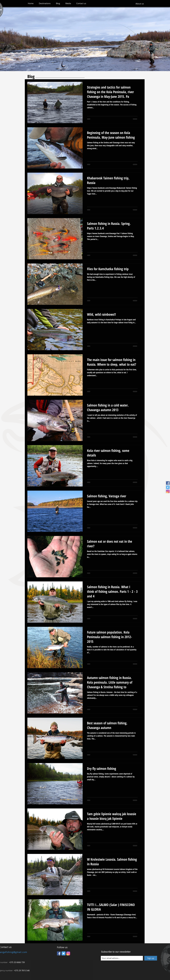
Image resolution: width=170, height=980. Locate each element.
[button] (45, 3)
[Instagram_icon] (168, 491)
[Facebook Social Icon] (168, 483)
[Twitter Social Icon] (168, 487)
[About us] (140, 4)
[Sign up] (151, 958)
